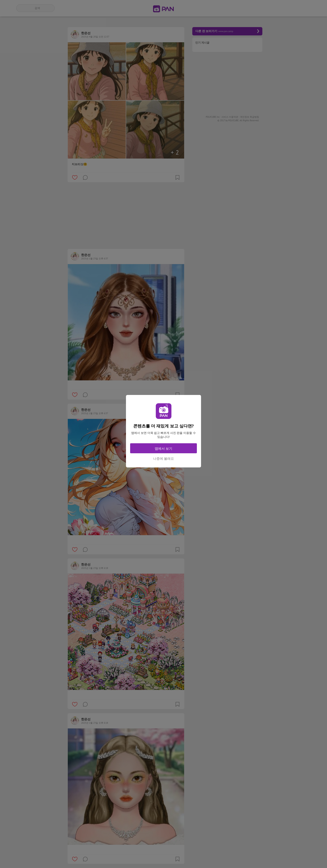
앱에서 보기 (163, 448)
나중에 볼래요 (163, 458)
